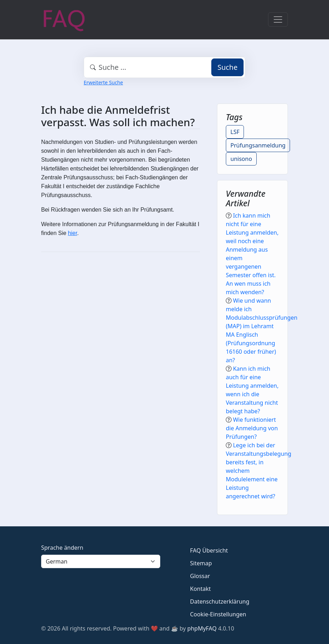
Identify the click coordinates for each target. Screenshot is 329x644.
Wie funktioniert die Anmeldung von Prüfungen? (252, 428)
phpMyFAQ (202, 628)
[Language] (101, 561)
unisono (241, 159)
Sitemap (201, 563)
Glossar (200, 576)
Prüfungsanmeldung (258, 145)
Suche (227, 67)
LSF (235, 132)
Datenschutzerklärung (220, 601)
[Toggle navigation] (278, 19)
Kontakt (200, 589)
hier (73, 233)
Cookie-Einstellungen (218, 614)
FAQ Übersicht (209, 550)
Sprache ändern (62, 548)
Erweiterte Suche (103, 82)
